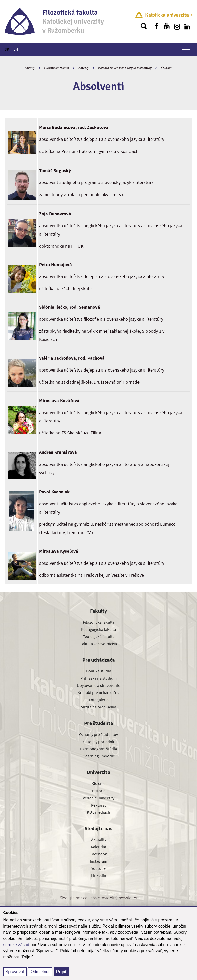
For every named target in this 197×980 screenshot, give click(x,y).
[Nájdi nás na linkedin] (187, 26)
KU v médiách (98, 812)
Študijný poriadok (99, 742)
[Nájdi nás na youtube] (167, 26)
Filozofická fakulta (57, 68)
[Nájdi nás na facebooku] (156, 26)
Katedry (84, 68)
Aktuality (99, 839)
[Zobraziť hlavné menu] (186, 49)
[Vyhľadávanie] (144, 26)
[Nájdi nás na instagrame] (177, 26)
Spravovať (15, 972)
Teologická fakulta (99, 636)
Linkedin (99, 875)
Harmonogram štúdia (98, 749)
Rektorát (98, 805)
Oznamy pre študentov (98, 734)
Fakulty (30, 68)
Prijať (62, 972)
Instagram (98, 861)
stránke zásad (16, 945)
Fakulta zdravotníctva (99, 644)
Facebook (99, 854)
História (99, 791)
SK (7, 49)
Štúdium (167, 68)
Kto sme (98, 783)
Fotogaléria (99, 700)
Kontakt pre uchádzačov (98, 692)
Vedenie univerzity (99, 798)
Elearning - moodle (99, 756)
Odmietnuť (40, 972)
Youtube (98, 868)
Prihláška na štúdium (98, 678)
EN (16, 49)
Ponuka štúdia (99, 671)
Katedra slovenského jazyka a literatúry (125, 68)
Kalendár (99, 847)
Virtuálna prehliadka (99, 707)
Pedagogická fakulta (98, 629)
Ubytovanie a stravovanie (98, 685)
